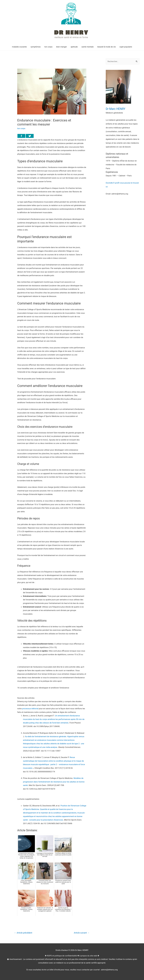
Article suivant (82, 933)
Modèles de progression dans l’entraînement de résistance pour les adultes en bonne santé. (54, 782)
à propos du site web (88, 956)
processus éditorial (30, 709)
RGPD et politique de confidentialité (62, 956)
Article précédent (23, 933)
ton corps (21, 128)
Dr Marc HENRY (116, 109)
